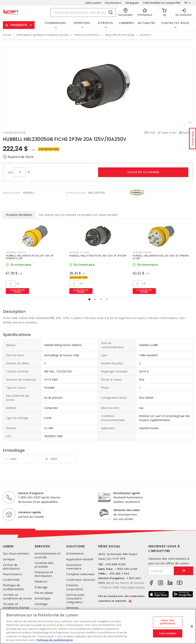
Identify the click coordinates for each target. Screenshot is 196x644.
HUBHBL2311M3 (79, 252)
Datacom (41, 581)
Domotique (42, 598)
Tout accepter (168, 633)
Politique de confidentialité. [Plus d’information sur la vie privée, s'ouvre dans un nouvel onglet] (55, 640)
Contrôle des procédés (44, 565)
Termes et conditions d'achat (16, 606)
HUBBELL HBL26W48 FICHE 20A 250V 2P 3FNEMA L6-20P (161, 257)
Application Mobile (80, 559)
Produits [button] (19, 25)
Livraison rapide (30, 512)
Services (42, 546)
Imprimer (188, 133)
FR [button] (186, 3)
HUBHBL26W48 (142, 252)
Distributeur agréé (127, 493)
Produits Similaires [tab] (19, 215)
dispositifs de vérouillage (120, 35)
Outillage (41, 604)
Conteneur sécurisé (81, 580)
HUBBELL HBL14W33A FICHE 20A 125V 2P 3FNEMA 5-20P (30, 257)
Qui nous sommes (16, 553)
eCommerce (75, 553)
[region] (98, 626)
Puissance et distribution (44, 574)
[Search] (83, 12)
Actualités (147, 23)
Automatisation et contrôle (48, 555)
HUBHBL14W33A (16, 252)
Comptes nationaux (80, 574)
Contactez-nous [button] (175, 23)
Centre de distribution (11, 567)
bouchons (146, 35)
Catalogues (132, 3)
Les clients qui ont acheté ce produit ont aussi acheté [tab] (78, 215)
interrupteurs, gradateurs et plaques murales (43, 35)
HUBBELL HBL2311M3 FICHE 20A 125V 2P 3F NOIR (98, 256)
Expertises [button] (82, 23)
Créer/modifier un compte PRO (162, 3)
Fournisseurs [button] (55, 23)
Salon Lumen (93, 3)
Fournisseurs (113, 3)
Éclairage (41, 587)
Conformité (11, 580)
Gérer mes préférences (168, 622)
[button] (89, 299)
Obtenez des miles (127, 510)
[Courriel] (161, 571)
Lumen (8, 546)
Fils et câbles (44, 593)
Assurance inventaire (74, 567)
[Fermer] (192, 626)
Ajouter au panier (143, 172)
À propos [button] (106, 23)
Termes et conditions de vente (17, 597)
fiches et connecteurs (87, 35)
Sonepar (9, 559)
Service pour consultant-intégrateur (75, 598)
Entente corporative (75, 587)
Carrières (126, 23)
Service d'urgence (31, 493)
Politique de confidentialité (13, 587)
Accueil (7, 35)
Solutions (76, 546)
